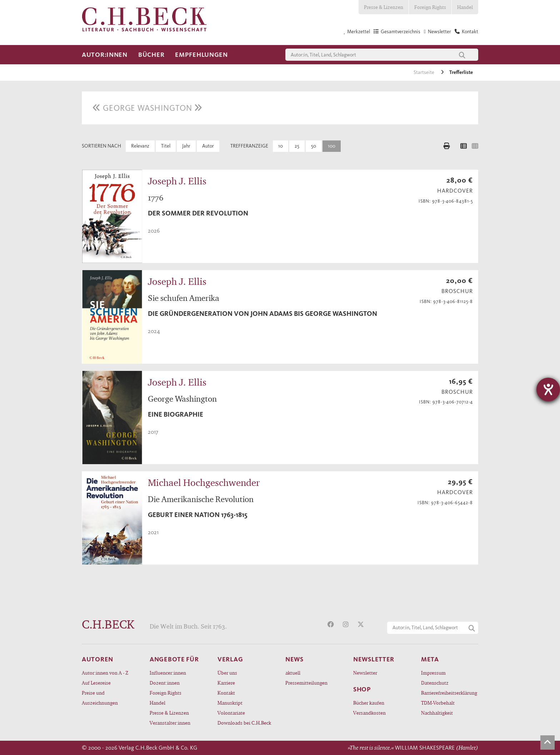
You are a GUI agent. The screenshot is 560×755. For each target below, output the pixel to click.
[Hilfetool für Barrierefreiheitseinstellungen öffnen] (548, 389)
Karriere (226, 683)
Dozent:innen (165, 683)
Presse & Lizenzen (384, 7)
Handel (465, 7)
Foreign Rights (430, 7)
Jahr (186, 146)
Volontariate (231, 713)
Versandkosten (369, 713)
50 (314, 146)
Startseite (424, 72)
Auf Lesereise (96, 683)
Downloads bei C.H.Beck (244, 723)
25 (297, 146)
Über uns (227, 673)
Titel (166, 146)
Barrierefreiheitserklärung (449, 693)
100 (332, 146)
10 (281, 146)
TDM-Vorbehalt (438, 703)
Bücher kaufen (369, 703)
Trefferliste (461, 72)
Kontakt (226, 693)
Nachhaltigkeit (437, 713)
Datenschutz (435, 683)
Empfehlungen (201, 55)
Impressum (433, 673)
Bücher (151, 55)
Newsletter (365, 673)
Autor (208, 146)
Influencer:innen (168, 673)
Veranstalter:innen (170, 723)
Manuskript (230, 703)
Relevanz (140, 146)
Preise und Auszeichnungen (100, 698)
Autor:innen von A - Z (105, 673)
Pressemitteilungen (306, 683)
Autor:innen (105, 55)
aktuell (293, 673)
